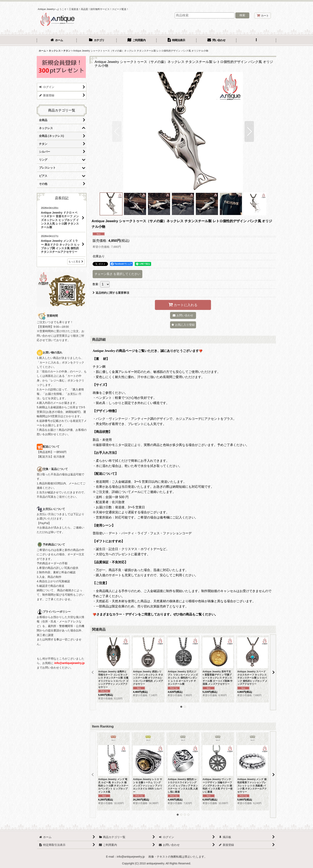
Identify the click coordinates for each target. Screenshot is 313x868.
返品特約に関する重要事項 (111, 293)
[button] (256, 41)
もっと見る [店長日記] (76, 262)
